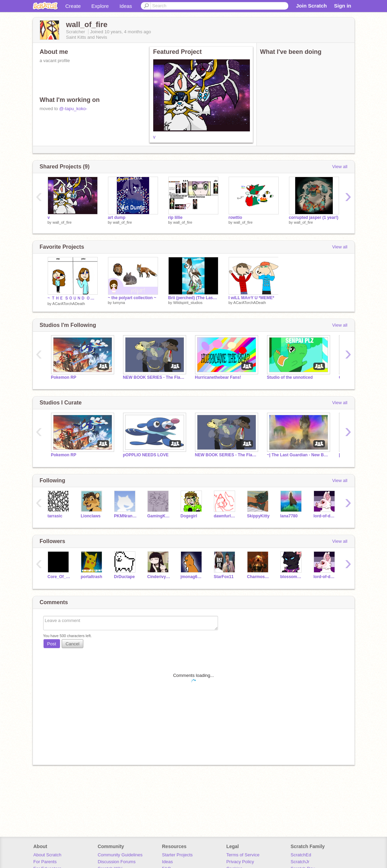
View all (340, 167)
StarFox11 (224, 577)
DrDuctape (125, 577)
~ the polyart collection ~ (132, 298)
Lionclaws (91, 516)
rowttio (235, 218)
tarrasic (55, 516)
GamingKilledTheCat (159, 516)
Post (52, 644)
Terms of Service (243, 855)
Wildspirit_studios (188, 303)
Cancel (72, 644)
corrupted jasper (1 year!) (314, 218)
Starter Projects (178, 855)
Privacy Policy (240, 862)
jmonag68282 (192, 577)
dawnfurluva (225, 516)
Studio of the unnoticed (290, 377)
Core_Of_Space (59, 577)
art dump (117, 218)
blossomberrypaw (292, 577)
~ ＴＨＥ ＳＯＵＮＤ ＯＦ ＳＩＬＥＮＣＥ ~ (73, 298)
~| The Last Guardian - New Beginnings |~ (298, 455)
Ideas (126, 6)
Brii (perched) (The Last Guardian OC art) (193, 298)
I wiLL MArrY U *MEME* (251, 298)
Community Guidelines (120, 855)
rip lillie (176, 218)
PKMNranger (126, 516)
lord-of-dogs (325, 516)
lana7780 (289, 516)
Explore (100, 6)
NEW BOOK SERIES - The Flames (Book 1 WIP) (154, 377)
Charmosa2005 (259, 577)
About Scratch (47, 855)
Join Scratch (311, 6)
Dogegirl (189, 516)
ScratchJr (300, 862)
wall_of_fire (62, 222)
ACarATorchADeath (69, 304)
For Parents (45, 862)
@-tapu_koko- (73, 109)
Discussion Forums (117, 862)
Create (73, 6)
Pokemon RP (64, 377)
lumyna (119, 303)
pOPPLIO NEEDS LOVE (146, 455)
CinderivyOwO (159, 577)
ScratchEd (301, 855)
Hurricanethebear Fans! (218, 377)
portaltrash (92, 577)
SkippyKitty (258, 516)
